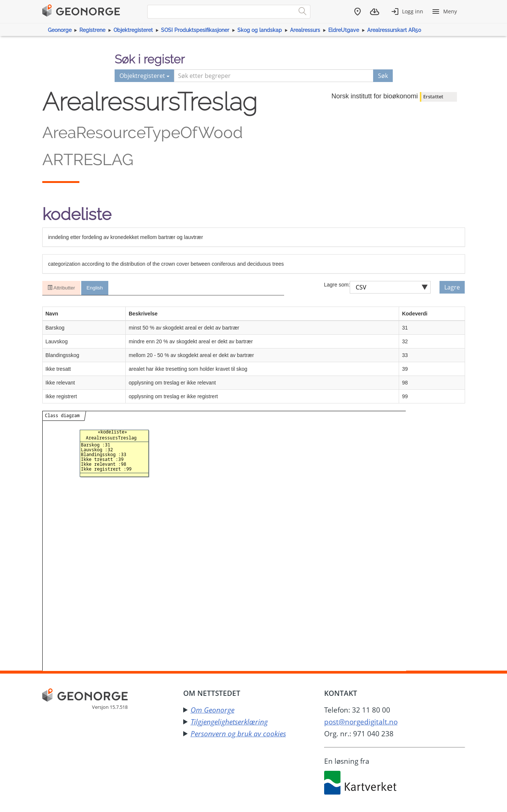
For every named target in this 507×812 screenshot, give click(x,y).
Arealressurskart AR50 (394, 30)
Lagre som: (337, 285)
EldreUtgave (344, 30)
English (96, 288)
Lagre (452, 287)
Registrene (92, 30)
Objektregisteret (133, 30)
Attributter (62, 288)
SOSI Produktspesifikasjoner (195, 30)
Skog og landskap (260, 30)
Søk (383, 76)
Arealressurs (305, 30)
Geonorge (60, 30)
